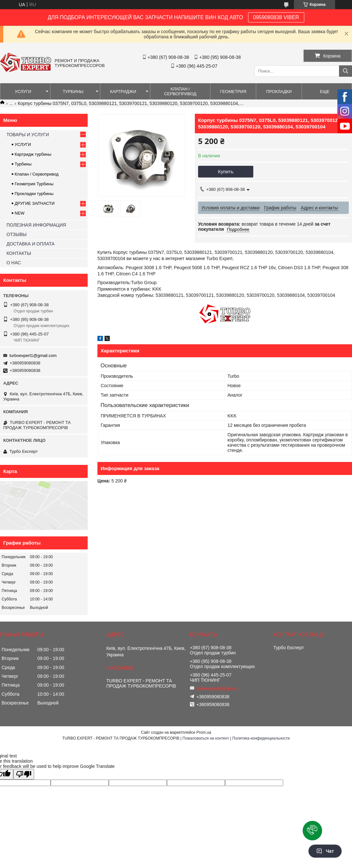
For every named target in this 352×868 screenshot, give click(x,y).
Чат (325, 851)
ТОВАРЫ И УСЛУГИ (28, 135)
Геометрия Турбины (34, 184)
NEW (19, 213)
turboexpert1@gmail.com (33, 355)
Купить (226, 171)
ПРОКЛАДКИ (279, 92)
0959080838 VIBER (276, 17)
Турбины (23, 164)
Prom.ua (204, 732)
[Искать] (346, 71)
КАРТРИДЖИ (123, 92)
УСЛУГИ (23, 92)
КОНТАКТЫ (19, 253)
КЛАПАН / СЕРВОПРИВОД (180, 91)
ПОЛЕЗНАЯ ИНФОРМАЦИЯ (36, 225)
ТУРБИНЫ (73, 92)
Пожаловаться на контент (206, 738)
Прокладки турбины (34, 194)
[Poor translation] (24, 774)
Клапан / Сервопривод (37, 174)
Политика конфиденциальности (261, 738)
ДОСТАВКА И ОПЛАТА (31, 244)
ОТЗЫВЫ (17, 234)
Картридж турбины (33, 154)
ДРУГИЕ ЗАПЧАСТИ (35, 203)
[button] (312, 831)
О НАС (14, 263)
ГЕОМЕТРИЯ (233, 92)
